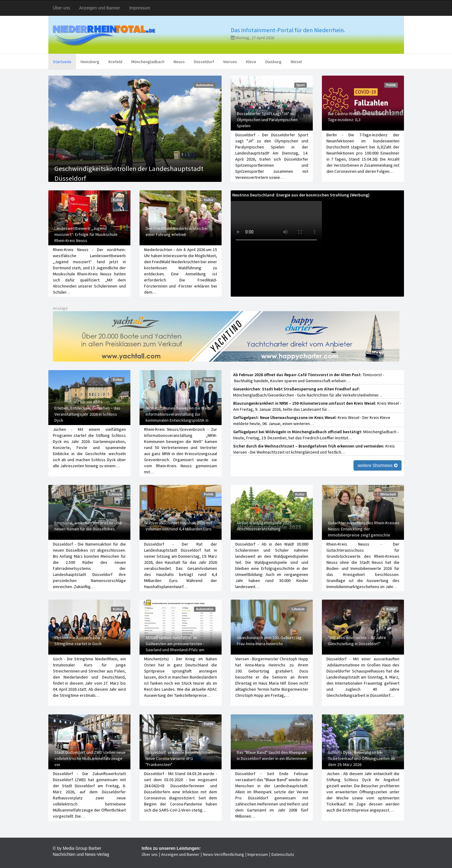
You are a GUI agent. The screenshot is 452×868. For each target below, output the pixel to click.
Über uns (62, 8)
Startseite (62, 62)
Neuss (179, 62)
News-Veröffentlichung (224, 854)
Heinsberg (90, 62)
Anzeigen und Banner (100, 8)
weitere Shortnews (377, 465)
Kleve (251, 62)
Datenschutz (283, 854)
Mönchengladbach (148, 62)
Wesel (296, 62)
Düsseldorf (204, 62)
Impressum (140, 8)
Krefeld (115, 62)
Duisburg (273, 62)
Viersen (230, 62)
